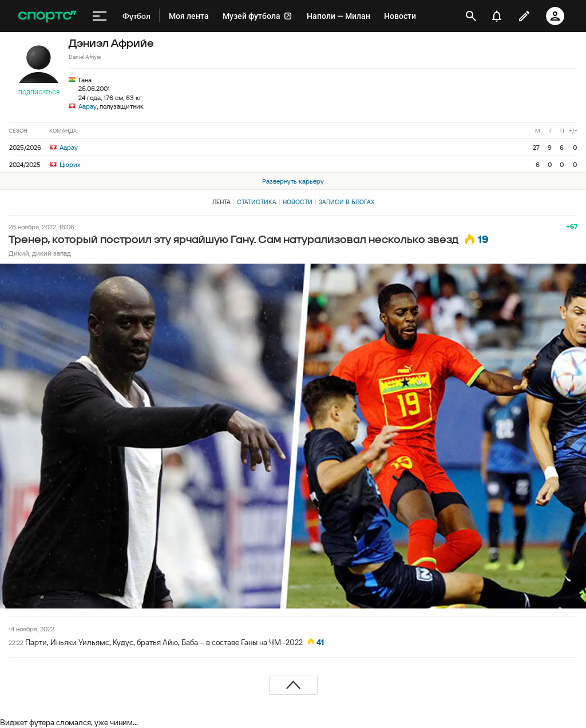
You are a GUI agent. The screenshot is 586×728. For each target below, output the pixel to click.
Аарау (88, 106)
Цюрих (65, 164)
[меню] (100, 16)
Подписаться (39, 92)
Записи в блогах (347, 202)
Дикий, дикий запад (40, 253)
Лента (221, 202)
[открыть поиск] (471, 16)
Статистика (257, 202)
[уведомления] (497, 16)
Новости (298, 202)
